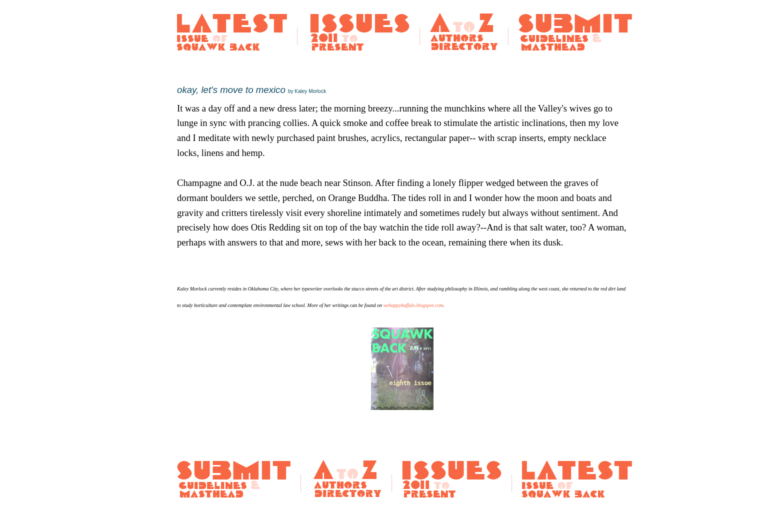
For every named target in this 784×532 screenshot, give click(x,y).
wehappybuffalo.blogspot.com (413, 305)
